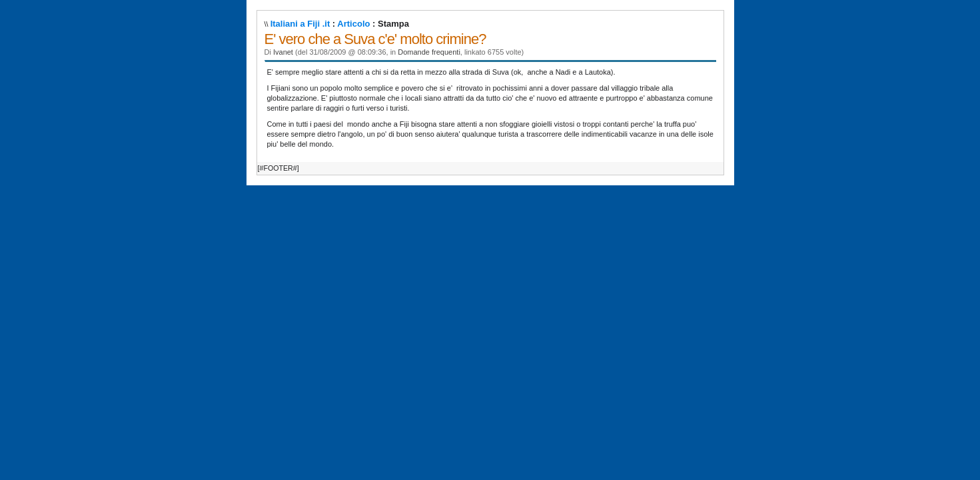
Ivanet (283, 52)
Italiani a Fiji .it (300, 24)
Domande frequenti (429, 52)
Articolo (353, 24)
